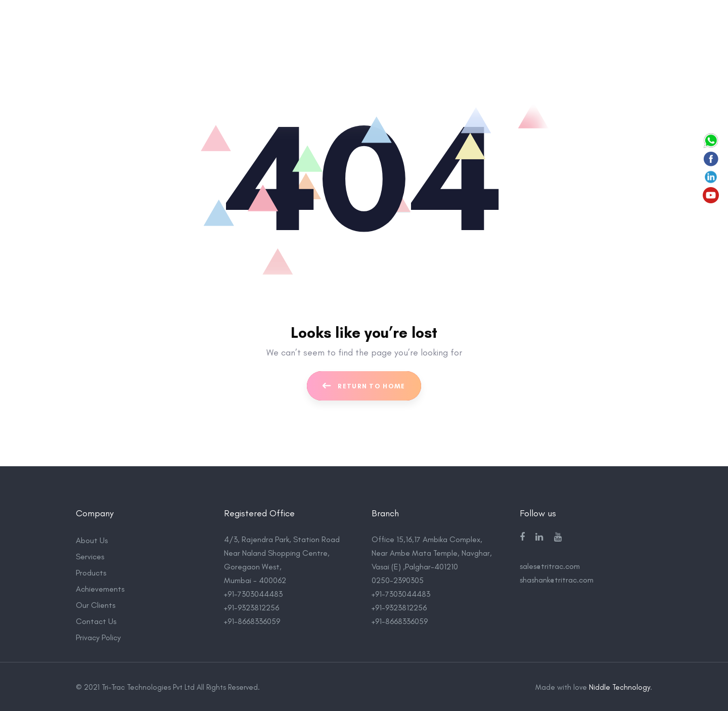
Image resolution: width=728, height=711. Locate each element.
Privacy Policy (98, 636)
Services (90, 556)
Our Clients (96, 604)
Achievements (100, 588)
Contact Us (96, 620)
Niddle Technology (620, 686)
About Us (92, 539)
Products (91, 572)
